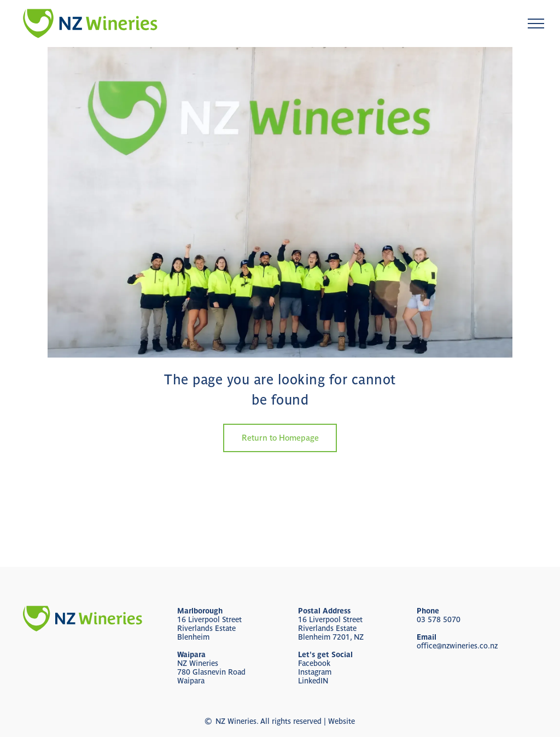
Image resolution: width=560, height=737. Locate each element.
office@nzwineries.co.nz (457, 646)
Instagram (315, 672)
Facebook (314, 663)
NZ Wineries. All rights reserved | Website (285, 721)
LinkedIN (313, 681)
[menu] (536, 24)
